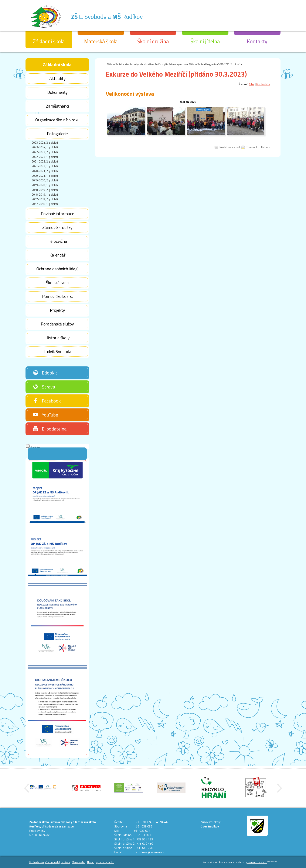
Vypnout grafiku (105, 862)
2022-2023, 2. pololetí (229, 64)
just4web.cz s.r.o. (256, 862)
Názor (91, 862)
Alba (252, 84)
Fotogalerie (211, 64)
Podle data (263, 84)
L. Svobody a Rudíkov (124, 15)
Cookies (65, 862)
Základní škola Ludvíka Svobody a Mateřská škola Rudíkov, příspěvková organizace (147, 64)
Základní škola (196, 64)
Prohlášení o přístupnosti (44, 862)
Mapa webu (79, 862)
